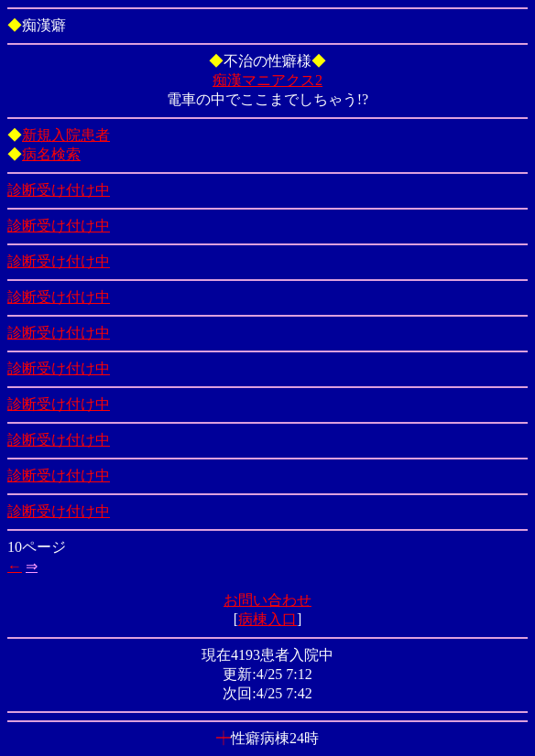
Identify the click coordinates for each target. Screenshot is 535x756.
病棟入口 (267, 619)
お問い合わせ (267, 600)
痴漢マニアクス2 (267, 80)
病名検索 (51, 154)
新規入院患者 (66, 135)
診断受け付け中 (59, 190)
